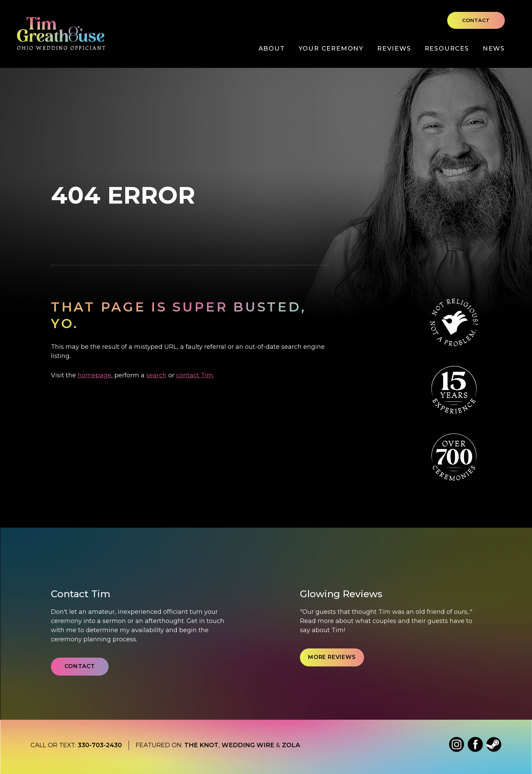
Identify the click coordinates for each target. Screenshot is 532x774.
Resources (447, 49)
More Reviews (332, 657)
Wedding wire (248, 745)
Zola (291, 745)
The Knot (201, 745)
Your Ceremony (331, 49)
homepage (94, 375)
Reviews (394, 49)
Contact (476, 20)
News (494, 49)
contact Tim (195, 375)
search (156, 375)
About (272, 49)
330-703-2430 (100, 745)
